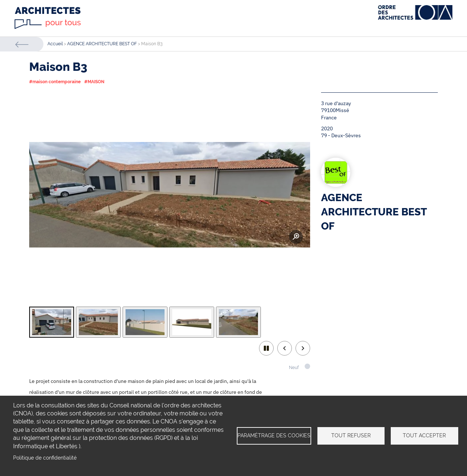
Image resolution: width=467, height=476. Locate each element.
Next (303, 348)
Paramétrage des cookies (274, 435)
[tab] (52, 322)
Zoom (296, 237)
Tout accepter (424, 435)
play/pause (266, 348)
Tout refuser (351, 435)
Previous (285, 348)
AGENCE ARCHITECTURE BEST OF (102, 44)
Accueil (55, 44)
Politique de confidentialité (45, 458)
